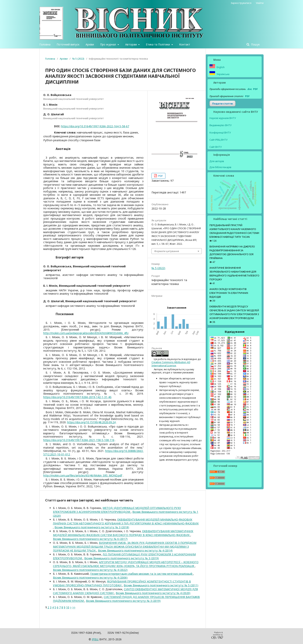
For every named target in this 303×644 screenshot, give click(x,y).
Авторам (131, 44)
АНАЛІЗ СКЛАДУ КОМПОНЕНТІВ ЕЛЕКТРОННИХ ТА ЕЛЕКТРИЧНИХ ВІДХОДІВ (229, 293)
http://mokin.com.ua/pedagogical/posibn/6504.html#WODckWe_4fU (86, 333)
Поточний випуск (68, 44)
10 (68, 607)
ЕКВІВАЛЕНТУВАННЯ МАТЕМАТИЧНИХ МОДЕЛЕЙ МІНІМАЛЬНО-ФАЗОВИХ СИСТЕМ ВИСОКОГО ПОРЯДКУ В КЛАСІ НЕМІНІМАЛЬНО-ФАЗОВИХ (123, 533)
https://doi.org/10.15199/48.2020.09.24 (91, 422)
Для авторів (217, 161)
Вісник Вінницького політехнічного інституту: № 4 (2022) (90, 570)
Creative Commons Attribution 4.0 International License (171, 364)
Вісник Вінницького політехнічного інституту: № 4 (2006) (90, 578)
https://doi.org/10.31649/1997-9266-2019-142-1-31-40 (77, 397)
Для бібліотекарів (220, 167)
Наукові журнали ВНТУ (223, 118)
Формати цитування (167, 251)
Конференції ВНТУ (220, 133)
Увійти (260, 3)
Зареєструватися (241, 3)
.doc (249, 89)
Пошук (255, 44)
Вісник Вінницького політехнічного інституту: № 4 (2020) (153, 593)
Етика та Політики (158, 44)
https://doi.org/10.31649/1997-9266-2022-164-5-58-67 (95, 126)
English (220, 67)
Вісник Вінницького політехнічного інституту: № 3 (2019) (122, 558)
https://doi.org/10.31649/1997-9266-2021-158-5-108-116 (79, 440)
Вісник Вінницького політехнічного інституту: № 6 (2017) (90, 539)
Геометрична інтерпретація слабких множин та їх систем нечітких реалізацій (142, 574)
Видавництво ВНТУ (221, 125)
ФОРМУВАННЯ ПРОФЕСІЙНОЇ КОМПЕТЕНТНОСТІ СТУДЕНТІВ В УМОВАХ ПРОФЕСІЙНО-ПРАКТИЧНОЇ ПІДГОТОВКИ (122, 583)
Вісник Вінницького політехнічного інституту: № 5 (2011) (161, 585)
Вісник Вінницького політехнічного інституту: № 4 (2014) (135, 550)
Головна (45, 44)
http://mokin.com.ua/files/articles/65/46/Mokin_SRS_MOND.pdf (83, 475)
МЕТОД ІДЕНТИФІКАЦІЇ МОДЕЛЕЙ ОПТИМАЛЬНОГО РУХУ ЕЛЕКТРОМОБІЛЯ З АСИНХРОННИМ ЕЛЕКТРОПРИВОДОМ (117, 510)
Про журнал (108, 44)
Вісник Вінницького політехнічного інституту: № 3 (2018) (92, 527)
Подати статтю (223, 103)
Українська (223, 74)
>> (74, 607)
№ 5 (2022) (78, 59)
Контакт (185, 44)
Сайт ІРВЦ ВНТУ (219, 140)
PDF (160, 176)
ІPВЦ (95, 639)
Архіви (90, 44)
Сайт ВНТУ (216, 147)
